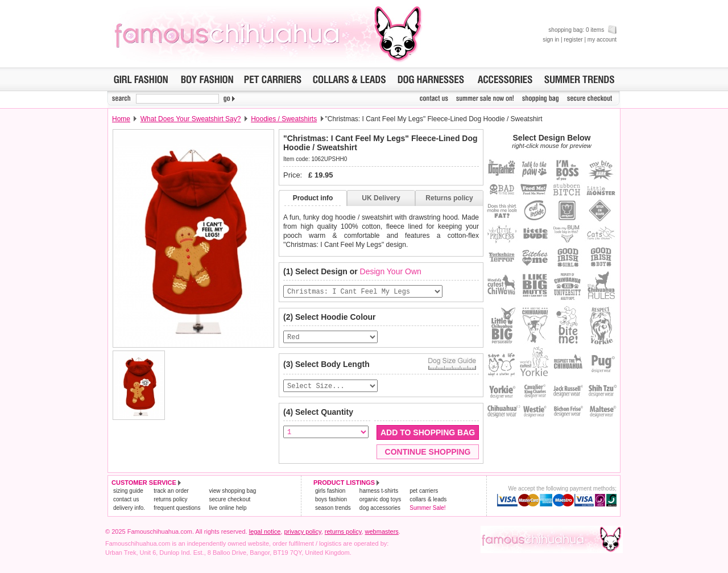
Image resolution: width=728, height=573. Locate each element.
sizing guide (128, 495)
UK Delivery (381, 198)
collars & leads (428, 503)
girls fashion (330, 495)
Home (121, 119)
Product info (313, 198)
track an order (171, 495)
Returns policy (449, 198)
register (573, 40)
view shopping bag (232, 495)
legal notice (265, 535)
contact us (126, 503)
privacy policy (302, 535)
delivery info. (129, 512)
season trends (333, 512)
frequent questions (177, 512)
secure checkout (229, 503)
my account (602, 40)
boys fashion (331, 503)
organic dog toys (380, 503)
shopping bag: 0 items (582, 30)
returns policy (170, 503)
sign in (551, 40)
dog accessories (380, 512)
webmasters (382, 535)
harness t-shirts (379, 495)
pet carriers (424, 495)
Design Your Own (391, 271)
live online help (227, 512)
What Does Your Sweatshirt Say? (191, 119)
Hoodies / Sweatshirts (284, 119)
